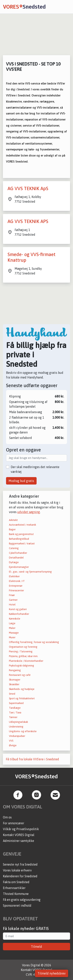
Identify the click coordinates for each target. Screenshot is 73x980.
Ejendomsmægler (19, 567)
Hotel (12, 605)
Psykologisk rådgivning (22, 666)
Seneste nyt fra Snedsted (20, 864)
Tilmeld (36, 947)
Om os (7, 817)
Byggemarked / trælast (22, 543)
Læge (12, 623)
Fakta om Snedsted (16, 882)
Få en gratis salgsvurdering (22, 900)
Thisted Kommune (16, 894)
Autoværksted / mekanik (22, 525)
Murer (12, 637)
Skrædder (14, 684)
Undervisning (16, 727)
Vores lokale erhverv (17, 870)
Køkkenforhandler (19, 614)
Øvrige (13, 745)
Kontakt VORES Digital (19, 835)
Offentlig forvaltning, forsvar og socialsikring (34, 642)
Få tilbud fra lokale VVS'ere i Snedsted (32, 759)
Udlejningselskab (18, 722)
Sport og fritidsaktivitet (22, 698)
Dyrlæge (14, 562)
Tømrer (13, 717)
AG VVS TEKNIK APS (28, 221)
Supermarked (16, 703)
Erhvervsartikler (14, 888)
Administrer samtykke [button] (18, 841)
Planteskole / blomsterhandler (26, 661)
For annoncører (14, 823)
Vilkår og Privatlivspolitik (21, 829)
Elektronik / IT (17, 581)
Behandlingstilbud (19, 539)
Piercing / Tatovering (21, 651)
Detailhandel (16, 558)
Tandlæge (15, 708)
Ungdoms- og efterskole (23, 731)
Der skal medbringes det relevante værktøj (35, 469)
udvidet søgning (29, 512)
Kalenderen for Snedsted (20, 876)
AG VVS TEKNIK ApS (28, 188)
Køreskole (15, 619)
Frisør (12, 595)
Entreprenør (16, 586)
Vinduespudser (17, 736)
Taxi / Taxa (15, 713)
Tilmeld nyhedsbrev (52, 973)
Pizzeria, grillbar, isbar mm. (24, 656)
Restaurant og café (20, 675)
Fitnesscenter (16, 590)
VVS (11, 741)
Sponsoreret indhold (17, 905)
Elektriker (14, 576)
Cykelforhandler (18, 553)
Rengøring (15, 670)
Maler (12, 628)
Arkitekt (13, 520)
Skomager (15, 680)
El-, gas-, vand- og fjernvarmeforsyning (30, 572)
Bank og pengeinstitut (21, 534)
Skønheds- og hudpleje (22, 689)
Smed (12, 694)
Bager (12, 529)
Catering (14, 548)
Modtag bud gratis (21, 481)
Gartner (13, 600)
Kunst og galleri (18, 609)
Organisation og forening (23, 647)
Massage (14, 633)
